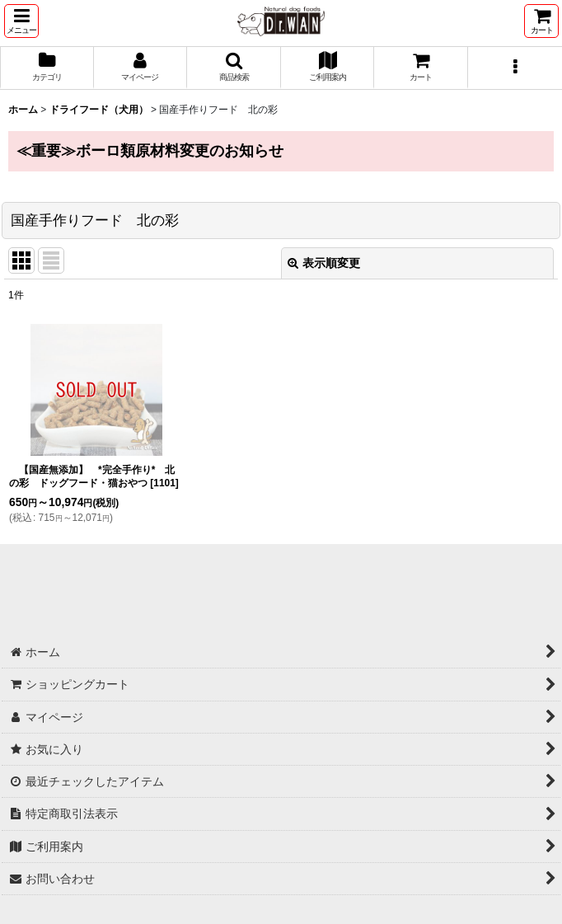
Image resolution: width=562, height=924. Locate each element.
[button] (21, 21)
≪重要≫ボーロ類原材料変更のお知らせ (150, 151)
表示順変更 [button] (324, 263)
